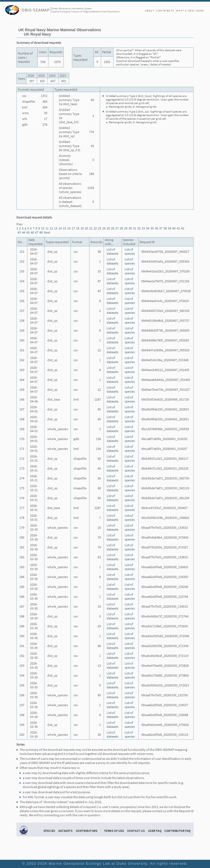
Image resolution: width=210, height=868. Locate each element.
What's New (185, 11)
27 (117, 228)
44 (24, 232)
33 (143, 228)
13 (56, 228)
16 (69, 228)
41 (178, 228)
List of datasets (113, 251)
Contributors (87, 831)
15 (65, 228)
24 (104, 228)
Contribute (165, 11)
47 (37, 232)
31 (135, 228)
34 (148, 228)
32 (139, 228)
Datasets (65, 831)
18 (78, 228)
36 (156, 228)
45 (28, 232)
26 (113, 228)
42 (183, 228)
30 (130, 228)
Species (49, 831)
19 (82, 228)
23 (100, 228)
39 (170, 228)
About (150, 11)
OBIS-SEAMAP (36, 10)
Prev (20, 224)
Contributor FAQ (177, 831)
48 (41, 232)
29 (126, 228)
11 (47, 228)
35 (152, 228)
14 (60, 228)
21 (91, 228)
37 (161, 228)
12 (51, 228)
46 (32, 232)
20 (86, 228)
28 (121, 228)
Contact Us (136, 831)
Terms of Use (114, 831)
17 (73, 228)
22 (95, 228)
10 (43, 228)
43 (19, 232)
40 (174, 228)
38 (165, 228)
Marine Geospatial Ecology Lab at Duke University (98, 863)
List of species (130, 251)
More (200, 11)
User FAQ (155, 831)
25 (108, 228)
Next (47, 232)
